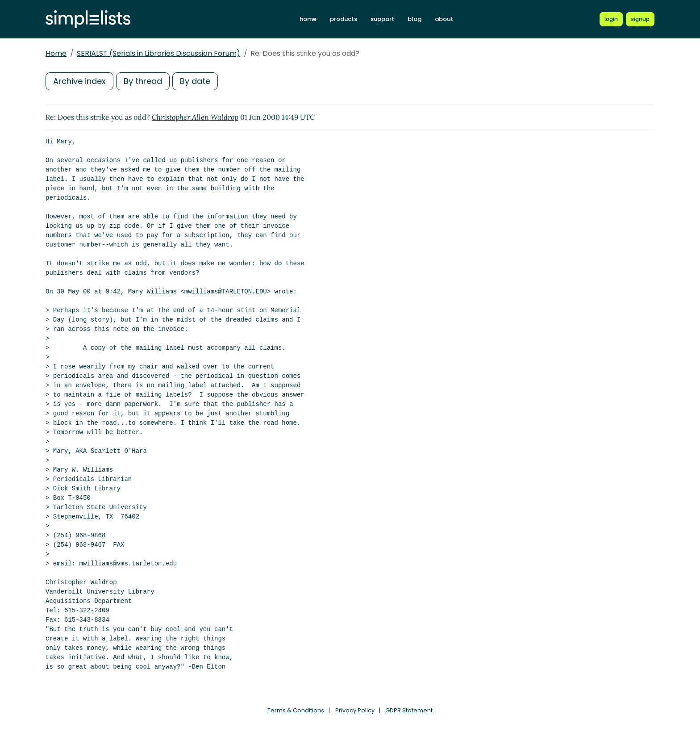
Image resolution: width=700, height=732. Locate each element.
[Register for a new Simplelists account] (640, 19)
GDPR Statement (409, 710)
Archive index (79, 81)
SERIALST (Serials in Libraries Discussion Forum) (158, 53)
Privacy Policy (355, 710)
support (382, 19)
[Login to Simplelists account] (611, 19)
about (444, 19)
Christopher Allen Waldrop (195, 117)
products (344, 19)
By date (195, 81)
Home (56, 53)
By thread (143, 81)
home (308, 19)
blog (415, 19)
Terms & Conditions (296, 710)
